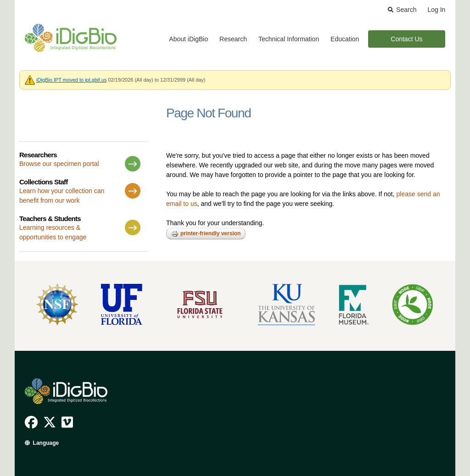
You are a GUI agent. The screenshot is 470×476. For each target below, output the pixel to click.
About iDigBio (188, 39)
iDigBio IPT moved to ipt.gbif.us (71, 80)
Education (345, 39)
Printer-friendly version (206, 234)
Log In (436, 10)
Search (406, 10)
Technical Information (289, 39)
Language (46, 443)
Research (233, 39)
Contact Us (406, 39)
